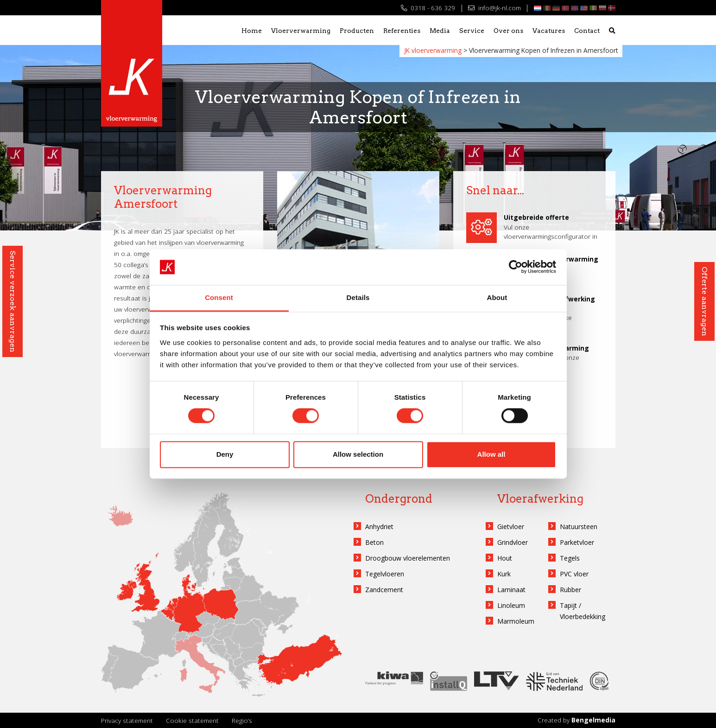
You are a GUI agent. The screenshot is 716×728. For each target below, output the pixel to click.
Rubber (570, 590)
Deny (225, 454)
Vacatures (549, 31)
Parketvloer (577, 542)
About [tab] (497, 297)
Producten (357, 31)
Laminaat (511, 590)
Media (440, 31)
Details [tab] (358, 297)
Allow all (491, 454)
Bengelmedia (593, 720)
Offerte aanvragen (705, 301)
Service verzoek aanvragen (13, 301)
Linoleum (511, 605)
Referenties (402, 31)
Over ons (508, 31)
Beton (374, 542)
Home (252, 31)
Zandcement (384, 590)
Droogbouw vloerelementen (408, 558)
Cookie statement (192, 720)
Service (472, 31)
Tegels (570, 558)
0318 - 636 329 (428, 8)
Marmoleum (516, 621)
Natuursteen (579, 527)
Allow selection (358, 454)
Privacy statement (127, 720)
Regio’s (242, 720)
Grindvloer (513, 542)
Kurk (504, 574)
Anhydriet (379, 527)
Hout (505, 558)
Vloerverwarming (301, 31)
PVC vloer (574, 574)
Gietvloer (511, 527)
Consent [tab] (219, 297)
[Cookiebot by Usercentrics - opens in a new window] (516, 267)
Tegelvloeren (385, 574)
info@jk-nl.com (494, 8)
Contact (587, 31)
